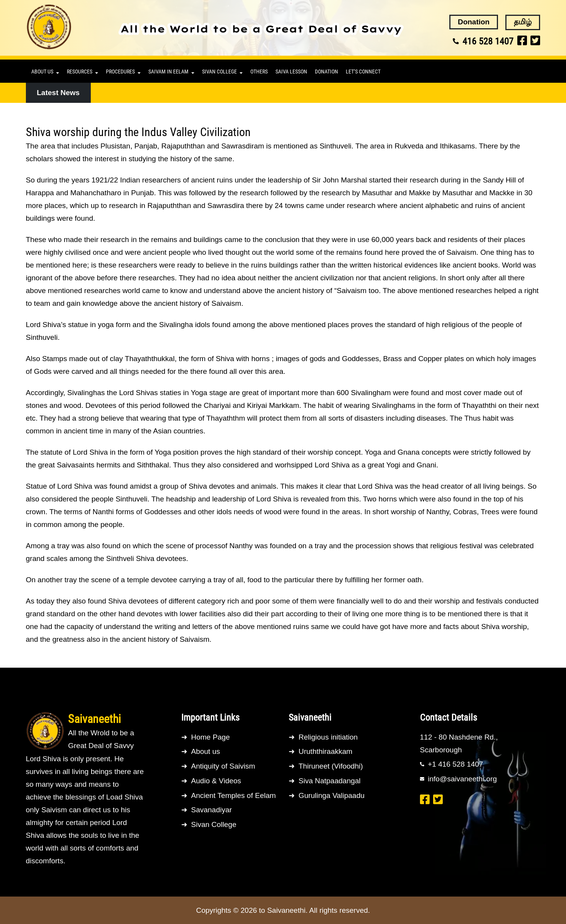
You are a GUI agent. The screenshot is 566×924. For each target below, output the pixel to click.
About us (42, 72)
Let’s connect (363, 72)
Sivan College (219, 72)
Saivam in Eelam (168, 72)
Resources (80, 72)
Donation (326, 72)
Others (259, 72)
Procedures (120, 72)
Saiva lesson (291, 72)
